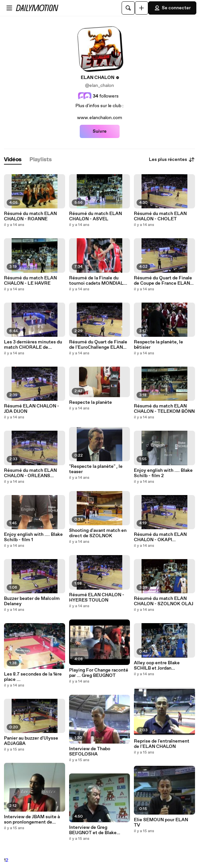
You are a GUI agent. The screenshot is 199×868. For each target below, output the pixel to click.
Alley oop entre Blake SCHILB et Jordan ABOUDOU (157, 666)
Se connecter (172, 8)
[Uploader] (142, 8)
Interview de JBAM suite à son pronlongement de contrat (32, 820)
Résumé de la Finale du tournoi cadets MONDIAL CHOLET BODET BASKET (97, 281)
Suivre (100, 131)
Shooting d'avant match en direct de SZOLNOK (98, 533)
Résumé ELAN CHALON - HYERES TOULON (97, 598)
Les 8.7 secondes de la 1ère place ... (33, 677)
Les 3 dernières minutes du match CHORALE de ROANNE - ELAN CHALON (33, 345)
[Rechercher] (128, 8)
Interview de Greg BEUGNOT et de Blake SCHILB (93, 830)
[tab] (13, 160)
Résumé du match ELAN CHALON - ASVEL (96, 216)
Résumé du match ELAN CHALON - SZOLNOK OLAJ (164, 601)
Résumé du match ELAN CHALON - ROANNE (30, 216)
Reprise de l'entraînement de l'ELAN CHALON (162, 744)
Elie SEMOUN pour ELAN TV (161, 823)
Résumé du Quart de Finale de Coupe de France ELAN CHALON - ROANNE (163, 281)
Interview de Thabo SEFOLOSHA (90, 752)
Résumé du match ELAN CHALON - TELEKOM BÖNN (164, 409)
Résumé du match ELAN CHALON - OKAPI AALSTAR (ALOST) (160, 537)
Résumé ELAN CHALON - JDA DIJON (32, 409)
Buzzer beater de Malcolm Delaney (32, 601)
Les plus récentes (172, 160)
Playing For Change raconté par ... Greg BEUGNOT (99, 673)
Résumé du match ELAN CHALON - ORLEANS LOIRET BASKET (30, 473)
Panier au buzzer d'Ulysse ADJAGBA (31, 741)
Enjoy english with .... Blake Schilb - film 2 (163, 473)
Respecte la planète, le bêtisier (158, 345)
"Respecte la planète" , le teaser (96, 469)
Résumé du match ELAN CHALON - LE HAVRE (30, 281)
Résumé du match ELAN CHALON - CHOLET (160, 216)
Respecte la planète (91, 402)
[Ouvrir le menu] (9, 8)
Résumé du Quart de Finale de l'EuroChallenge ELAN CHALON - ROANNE (98, 345)
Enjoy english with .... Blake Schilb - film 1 (33, 537)
